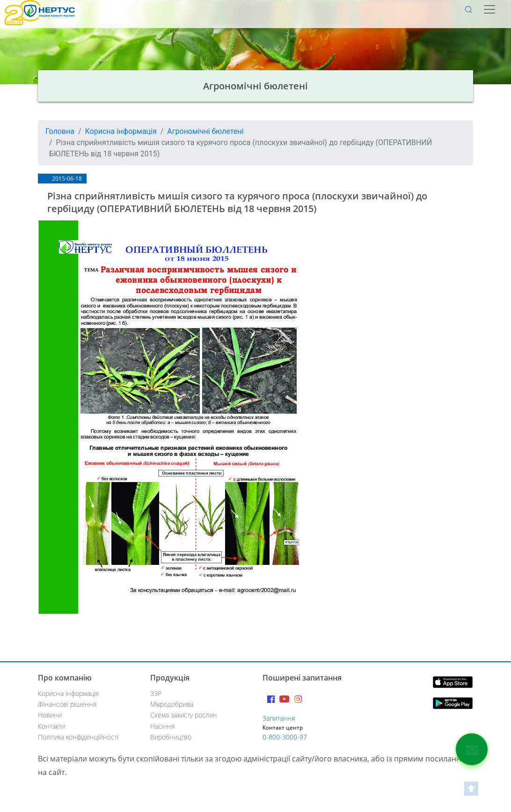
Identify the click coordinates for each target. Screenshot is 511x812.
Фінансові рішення (67, 704)
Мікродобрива (172, 704)
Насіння (162, 726)
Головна (60, 131)
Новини (50, 715)
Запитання (279, 718)
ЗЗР (156, 693)
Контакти (51, 726)
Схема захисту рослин (184, 715)
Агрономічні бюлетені (205, 131)
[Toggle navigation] (490, 9)
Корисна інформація (121, 131)
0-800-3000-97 (285, 737)
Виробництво (171, 737)
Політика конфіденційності (78, 737)
